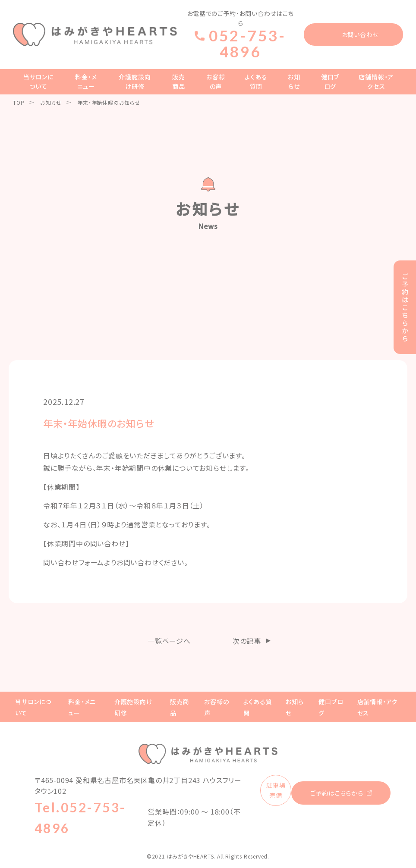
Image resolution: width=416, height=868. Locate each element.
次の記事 (247, 641)
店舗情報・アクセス (376, 81)
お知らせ (294, 81)
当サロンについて (38, 81)
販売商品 (179, 81)
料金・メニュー (86, 81)
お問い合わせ (360, 34)
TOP (19, 102)
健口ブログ (330, 81)
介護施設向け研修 (135, 81)
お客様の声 (216, 81)
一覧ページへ (169, 641)
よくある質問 (256, 81)
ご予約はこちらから (337, 793)
